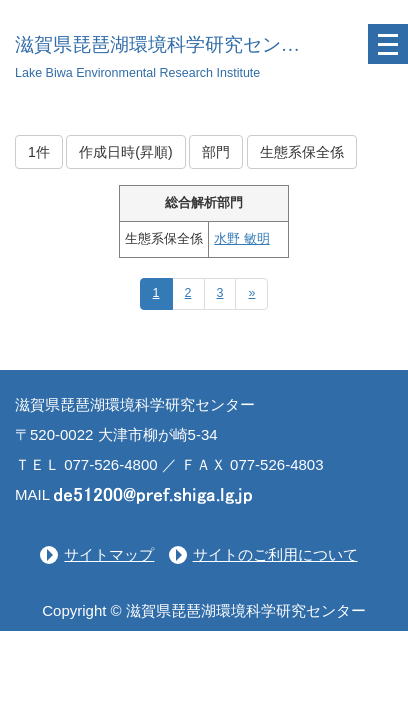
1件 (39, 152)
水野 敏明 (241, 239)
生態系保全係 (302, 152)
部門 (216, 152)
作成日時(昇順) (125, 152)
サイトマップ (109, 554)
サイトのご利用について (275, 554)
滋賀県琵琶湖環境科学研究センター (167, 44)
